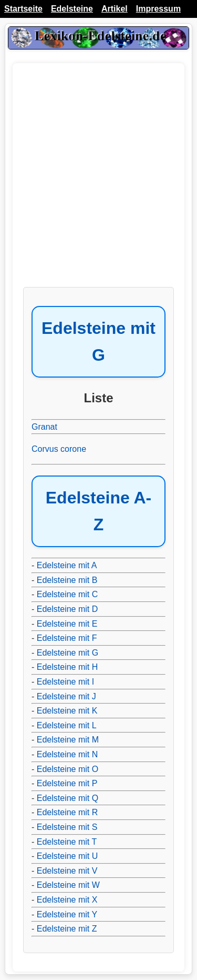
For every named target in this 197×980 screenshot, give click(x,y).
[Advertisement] (98, 180)
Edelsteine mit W (68, 885)
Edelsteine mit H (68, 667)
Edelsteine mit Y (67, 914)
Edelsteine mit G (68, 653)
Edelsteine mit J (66, 696)
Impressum (158, 9)
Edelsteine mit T (67, 842)
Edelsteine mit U (68, 856)
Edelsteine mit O (68, 769)
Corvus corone (59, 449)
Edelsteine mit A (67, 565)
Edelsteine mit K (67, 711)
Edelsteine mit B (67, 580)
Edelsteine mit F (67, 638)
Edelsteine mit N (68, 754)
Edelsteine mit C (68, 594)
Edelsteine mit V (67, 871)
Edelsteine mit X (67, 900)
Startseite (23, 9)
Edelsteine (72, 9)
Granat (44, 427)
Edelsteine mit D (68, 609)
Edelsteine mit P (67, 783)
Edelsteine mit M (68, 740)
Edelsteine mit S (67, 827)
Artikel (115, 9)
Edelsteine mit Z (67, 929)
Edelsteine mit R (68, 812)
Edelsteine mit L (67, 725)
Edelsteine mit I (65, 682)
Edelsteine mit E (67, 624)
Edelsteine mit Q (68, 798)
